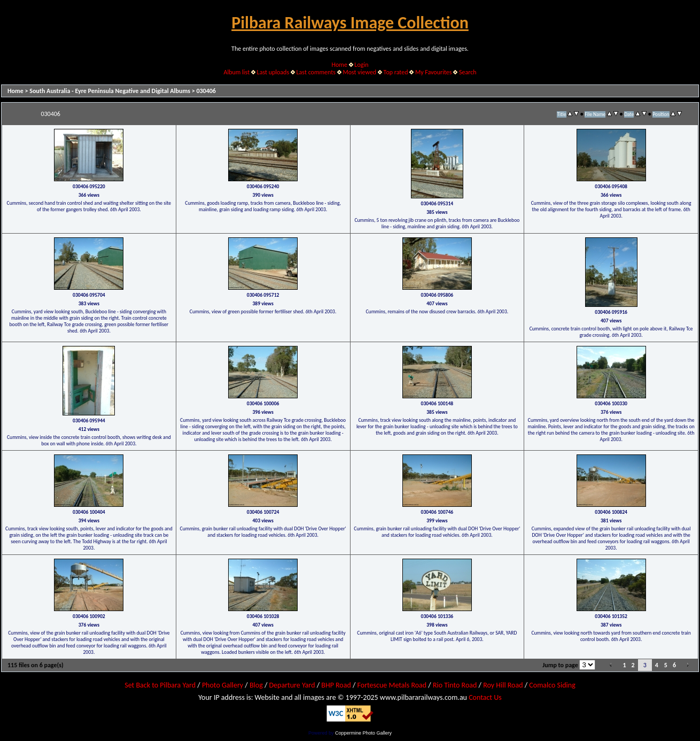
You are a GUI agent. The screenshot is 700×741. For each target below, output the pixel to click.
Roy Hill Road (503, 685)
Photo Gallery (223, 685)
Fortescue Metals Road (392, 685)
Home (340, 65)
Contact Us (485, 697)
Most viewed (359, 72)
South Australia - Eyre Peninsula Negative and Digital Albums (110, 91)
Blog (256, 685)
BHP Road (336, 685)
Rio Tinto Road (455, 685)
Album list (236, 72)
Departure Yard (292, 685)
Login (361, 65)
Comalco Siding (552, 685)
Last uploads (273, 72)
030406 (206, 91)
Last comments (316, 72)
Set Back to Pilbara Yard (160, 685)
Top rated (396, 72)
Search (468, 72)
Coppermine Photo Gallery (363, 733)
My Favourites (434, 72)
